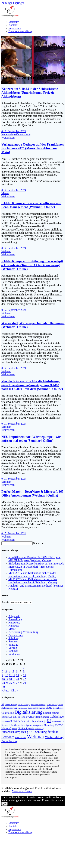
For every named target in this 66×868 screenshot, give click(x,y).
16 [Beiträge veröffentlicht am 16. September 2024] (3, 679)
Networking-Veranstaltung (16, 134)
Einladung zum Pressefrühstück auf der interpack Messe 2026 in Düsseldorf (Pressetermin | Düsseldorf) (36, 567)
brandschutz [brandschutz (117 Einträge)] (22, 708)
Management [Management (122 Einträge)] (38, 725)
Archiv (5, 602)
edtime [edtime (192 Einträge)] (55, 713)
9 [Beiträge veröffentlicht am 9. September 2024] (3, 675)
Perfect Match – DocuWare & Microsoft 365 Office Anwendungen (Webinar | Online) (32, 493)
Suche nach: (40, 543)
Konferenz (14, 623)
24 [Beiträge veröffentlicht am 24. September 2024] (7, 683)
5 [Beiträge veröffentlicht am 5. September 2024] (13, 671)
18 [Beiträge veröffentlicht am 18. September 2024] (10, 679)
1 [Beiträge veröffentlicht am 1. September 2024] (24, 668)
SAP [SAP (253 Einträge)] (32, 732)
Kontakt (13, 25)
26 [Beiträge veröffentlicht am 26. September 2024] (14, 683)
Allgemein (14, 616)
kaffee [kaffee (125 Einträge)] (28, 721)
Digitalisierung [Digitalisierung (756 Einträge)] (28, 712)
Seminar (6, 427)
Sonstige (13, 645)
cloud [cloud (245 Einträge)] (49, 708)
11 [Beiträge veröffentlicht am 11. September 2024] (10, 675)
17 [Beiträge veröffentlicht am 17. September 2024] (7, 679)
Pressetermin (16, 635)
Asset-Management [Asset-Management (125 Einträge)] (55, 705)
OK (4, 804)
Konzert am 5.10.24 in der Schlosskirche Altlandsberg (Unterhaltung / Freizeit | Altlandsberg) (30, 93)
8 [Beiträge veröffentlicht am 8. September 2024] (24, 671)
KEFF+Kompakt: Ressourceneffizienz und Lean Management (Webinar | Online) (31, 205)
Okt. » (15, 690)
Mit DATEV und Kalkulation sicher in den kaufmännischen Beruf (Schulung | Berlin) (32, 575)
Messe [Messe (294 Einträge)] (59, 725)
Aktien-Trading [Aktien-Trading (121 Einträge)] (11, 705)
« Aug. (5, 690)
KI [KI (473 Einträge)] (49, 721)
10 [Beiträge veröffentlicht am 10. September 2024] (7, 675)
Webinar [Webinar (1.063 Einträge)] (36, 736)
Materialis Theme (22, 791)
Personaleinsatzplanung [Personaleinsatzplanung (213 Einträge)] (15, 732)
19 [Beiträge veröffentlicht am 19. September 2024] (14, 679)
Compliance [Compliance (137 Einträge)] (58, 708)
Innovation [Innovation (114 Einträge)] (6, 721)
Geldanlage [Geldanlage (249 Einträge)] (57, 717)
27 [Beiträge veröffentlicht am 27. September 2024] (17, 683)
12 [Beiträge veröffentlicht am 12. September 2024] (14, 675)
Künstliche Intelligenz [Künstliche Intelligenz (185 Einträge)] (20, 725)
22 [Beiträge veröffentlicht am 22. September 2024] (24, 679)
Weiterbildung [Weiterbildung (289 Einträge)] (54, 737)
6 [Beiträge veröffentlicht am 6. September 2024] (17, 671)
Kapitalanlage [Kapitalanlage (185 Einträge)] (39, 721)
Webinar (6, 251)
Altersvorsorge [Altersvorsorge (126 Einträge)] (24, 705)
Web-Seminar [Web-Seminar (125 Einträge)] (21, 738)
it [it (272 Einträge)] (11, 721)
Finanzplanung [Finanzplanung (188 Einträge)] (41, 717)
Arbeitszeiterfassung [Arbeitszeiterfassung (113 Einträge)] (38, 705)
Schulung (14, 638)
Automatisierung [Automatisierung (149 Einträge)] (9, 708)
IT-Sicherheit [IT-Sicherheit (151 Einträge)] (19, 721)
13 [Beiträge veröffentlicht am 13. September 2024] (17, 675)
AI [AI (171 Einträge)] (3, 704)
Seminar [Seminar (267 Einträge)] (53, 732)
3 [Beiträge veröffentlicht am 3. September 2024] (6, 671)
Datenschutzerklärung (21, 31)
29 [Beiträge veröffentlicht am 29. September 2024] (24, 683)
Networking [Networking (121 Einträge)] (39, 729)
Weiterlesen (8, 138)
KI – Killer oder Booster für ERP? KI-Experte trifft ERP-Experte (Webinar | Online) (34, 559)
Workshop (14, 654)
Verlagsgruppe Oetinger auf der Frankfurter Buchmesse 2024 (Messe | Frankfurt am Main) (33, 148)
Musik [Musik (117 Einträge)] (15, 729)
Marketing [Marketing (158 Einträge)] (49, 725)
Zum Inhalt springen (13, 3)
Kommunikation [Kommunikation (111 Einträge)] (58, 721)
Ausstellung (15, 619)
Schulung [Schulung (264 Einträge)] (41, 732)
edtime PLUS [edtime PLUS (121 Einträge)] (7, 717)
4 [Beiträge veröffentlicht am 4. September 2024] (10, 671)
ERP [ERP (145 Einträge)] (15, 717)
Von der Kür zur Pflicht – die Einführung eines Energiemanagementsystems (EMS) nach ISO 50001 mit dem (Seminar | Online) (32, 385)
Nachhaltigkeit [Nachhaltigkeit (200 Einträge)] (26, 728)
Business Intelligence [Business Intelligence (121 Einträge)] (36, 708)
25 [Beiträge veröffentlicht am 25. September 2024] (10, 683)
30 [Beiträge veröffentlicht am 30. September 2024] (3, 687)
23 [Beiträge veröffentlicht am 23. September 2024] (3, 683)
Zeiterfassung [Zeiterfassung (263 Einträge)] (10, 741)
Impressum (15, 28)
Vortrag (13, 648)
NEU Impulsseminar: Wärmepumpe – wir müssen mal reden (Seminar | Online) (31, 439)
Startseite (14, 22)
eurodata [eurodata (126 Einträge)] (21, 717)
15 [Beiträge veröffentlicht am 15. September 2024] (24, 675)
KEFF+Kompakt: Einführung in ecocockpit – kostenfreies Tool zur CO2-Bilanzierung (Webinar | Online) (32, 265)
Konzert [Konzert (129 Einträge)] (5, 725)
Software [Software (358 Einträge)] (8, 737)
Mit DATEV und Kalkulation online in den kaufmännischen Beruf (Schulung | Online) (33, 581)
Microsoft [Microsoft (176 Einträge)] (6, 728)
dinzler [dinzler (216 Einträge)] (47, 713)
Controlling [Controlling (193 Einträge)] (8, 713)
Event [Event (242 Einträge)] (29, 717)
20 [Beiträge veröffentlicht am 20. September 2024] (17, 679)
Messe (5, 193)
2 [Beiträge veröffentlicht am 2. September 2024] (3, 671)
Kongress (14, 626)
